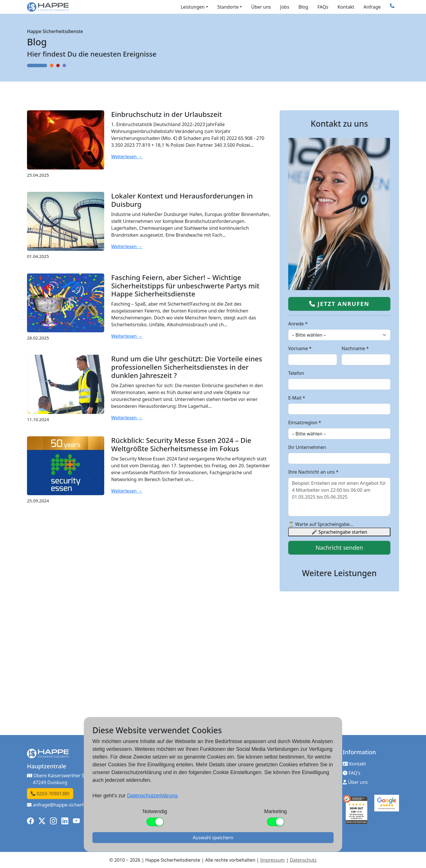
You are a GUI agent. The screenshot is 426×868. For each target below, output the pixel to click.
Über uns (261, 7)
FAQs (323, 7)
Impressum (273, 860)
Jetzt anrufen (339, 304)
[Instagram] (53, 821)
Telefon (296, 373)
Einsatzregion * (305, 423)
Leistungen (193, 7)
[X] (42, 821)
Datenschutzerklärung (152, 796)
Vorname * (300, 348)
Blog (303, 7)
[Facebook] (30, 821)
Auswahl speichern (213, 838)
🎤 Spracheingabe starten (339, 532)
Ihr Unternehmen (307, 447)
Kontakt (346, 7)
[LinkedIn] (65, 821)
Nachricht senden (339, 548)
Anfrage (372, 7)
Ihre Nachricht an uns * (313, 472)
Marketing (275, 811)
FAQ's (352, 773)
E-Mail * (297, 398)
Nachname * (355, 348)
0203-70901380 (50, 794)
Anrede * (298, 324)
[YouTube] (76, 821)
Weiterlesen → (127, 157)
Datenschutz (303, 860)
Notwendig (155, 811)
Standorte (228, 7)
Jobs (285, 7)
